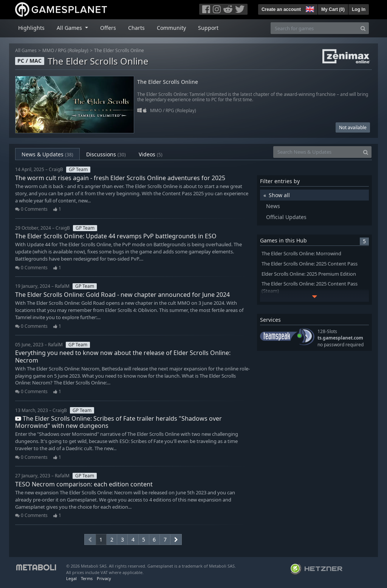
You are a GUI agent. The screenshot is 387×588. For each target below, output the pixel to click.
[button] (309, 8)
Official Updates (286, 217)
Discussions (106, 154)
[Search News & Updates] (317, 152)
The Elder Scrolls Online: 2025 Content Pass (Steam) (310, 287)
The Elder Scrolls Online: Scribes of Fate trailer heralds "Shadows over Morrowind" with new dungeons (118, 422)
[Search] (363, 28)
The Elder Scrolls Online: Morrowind (301, 254)
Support (208, 28)
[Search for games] (314, 28)
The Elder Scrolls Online (119, 50)
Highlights (31, 28)
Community (171, 28)
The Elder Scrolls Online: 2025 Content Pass (310, 264)
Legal (71, 578)
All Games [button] (70, 28)
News (273, 206)
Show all (279, 195)
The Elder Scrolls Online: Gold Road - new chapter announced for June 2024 (122, 295)
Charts (136, 28)
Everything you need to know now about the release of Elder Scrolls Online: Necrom (123, 356)
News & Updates (47, 154)
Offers (108, 28)
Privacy (104, 578)
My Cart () (333, 9)
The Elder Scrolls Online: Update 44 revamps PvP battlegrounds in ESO (116, 236)
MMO (48, 50)
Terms (87, 578)
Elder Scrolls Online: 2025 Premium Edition (309, 274)
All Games (26, 50)
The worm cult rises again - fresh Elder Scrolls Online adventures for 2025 (120, 178)
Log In (359, 9)
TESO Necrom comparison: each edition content (84, 484)
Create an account (281, 9)
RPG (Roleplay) (73, 50)
